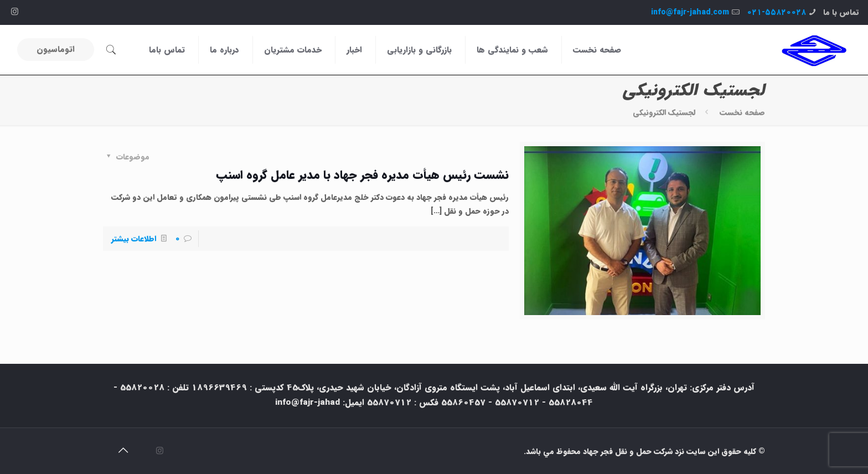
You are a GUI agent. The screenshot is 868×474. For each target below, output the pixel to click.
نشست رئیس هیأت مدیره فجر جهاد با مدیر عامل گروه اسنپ (362, 175)
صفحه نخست (742, 112)
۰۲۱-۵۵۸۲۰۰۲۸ (776, 12)
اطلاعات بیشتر (134, 239)
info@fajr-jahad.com (690, 12)
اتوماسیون (56, 49)
